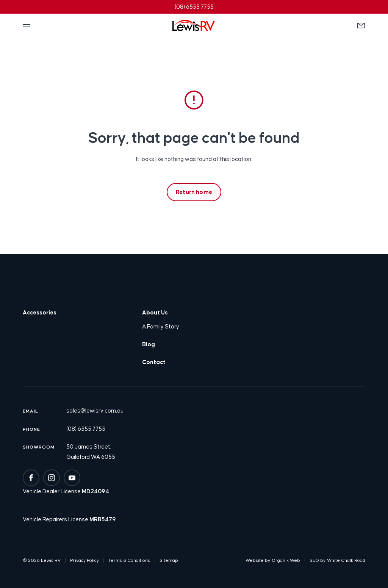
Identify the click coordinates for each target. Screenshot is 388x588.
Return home (194, 192)
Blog (149, 344)
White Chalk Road (346, 560)
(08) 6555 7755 (86, 429)
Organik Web (286, 560)
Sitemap (169, 560)
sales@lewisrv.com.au (95, 411)
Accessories (40, 312)
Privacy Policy (84, 560)
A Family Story (161, 326)
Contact (154, 362)
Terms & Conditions (129, 560)
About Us (155, 312)
